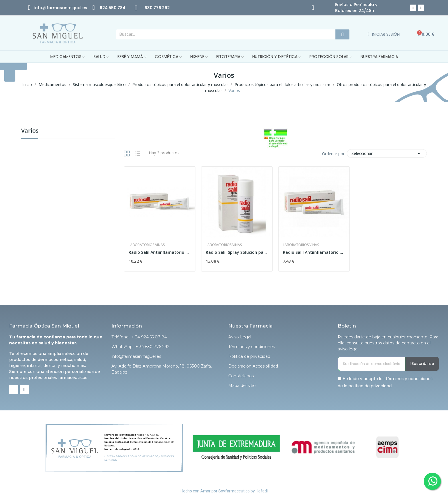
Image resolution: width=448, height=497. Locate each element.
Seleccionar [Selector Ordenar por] (387, 153)
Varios (30, 131)
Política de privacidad (249, 356)
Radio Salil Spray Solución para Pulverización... (237, 252)
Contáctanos (241, 376)
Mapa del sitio (242, 386)
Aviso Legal (240, 337)
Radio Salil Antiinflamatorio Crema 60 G (160, 252)
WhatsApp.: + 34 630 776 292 (140, 347)
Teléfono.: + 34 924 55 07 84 (139, 337)
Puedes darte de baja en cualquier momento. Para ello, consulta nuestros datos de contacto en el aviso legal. (388, 343)
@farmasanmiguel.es (65, 8)
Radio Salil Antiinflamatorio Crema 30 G (314, 252)
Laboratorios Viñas (147, 245)
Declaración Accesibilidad (253, 366)
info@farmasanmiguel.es (136, 356)
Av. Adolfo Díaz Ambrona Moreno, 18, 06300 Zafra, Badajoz (162, 369)
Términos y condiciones (252, 347)
